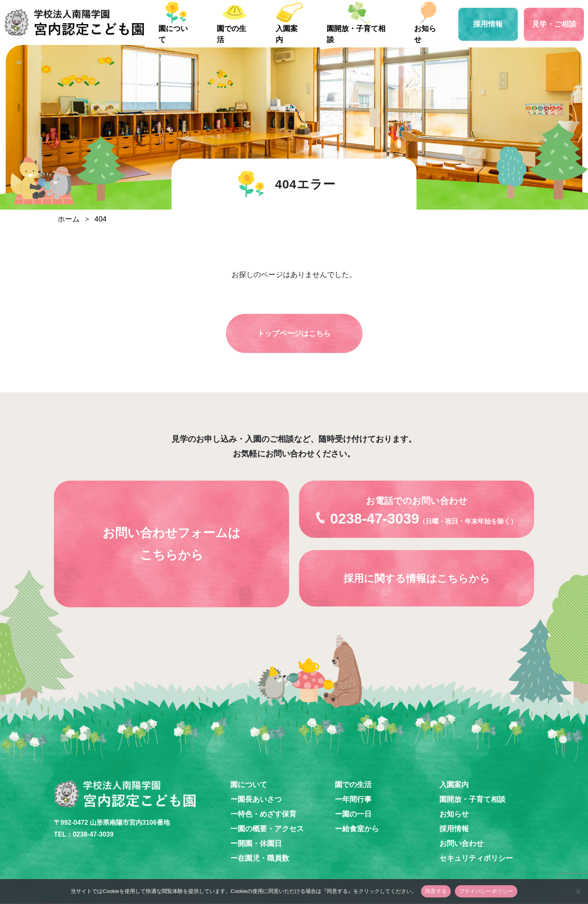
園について (204, 34)
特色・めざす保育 (267, 814)
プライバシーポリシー (486, 891)
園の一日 (357, 814)
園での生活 (257, 34)
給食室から (361, 829)
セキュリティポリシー (476, 859)
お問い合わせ (461, 844)
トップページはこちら (294, 334)
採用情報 (492, 22)
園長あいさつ (260, 800)
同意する (436, 891)
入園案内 (306, 34)
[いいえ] (578, 891)
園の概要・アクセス (271, 829)
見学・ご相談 (555, 22)
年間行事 (357, 800)
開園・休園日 (260, 844)
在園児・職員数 (263, 859)
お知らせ (434, 34)
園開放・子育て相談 (370, 34)
